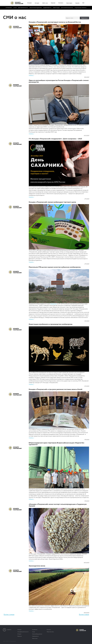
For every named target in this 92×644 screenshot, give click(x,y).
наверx (7, 630)
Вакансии (20, 636)
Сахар (15, 8)
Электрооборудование (37, 634)
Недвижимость (47, 8)
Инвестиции (56, 8)
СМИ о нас (45, 3)
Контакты (61, 3)
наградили (53, 304)
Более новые (84, 615)
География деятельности (23, 632)
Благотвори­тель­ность (67, 8)
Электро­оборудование (36, 8)
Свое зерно (69, 3)
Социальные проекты (80, 8)
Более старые (9, 615)
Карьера (53, 3)
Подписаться (84, 18)
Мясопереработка (23, 8)
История (37, 3)
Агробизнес (9, 8)
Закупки (77, 3)
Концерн (29, 3)
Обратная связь (50, 632)
